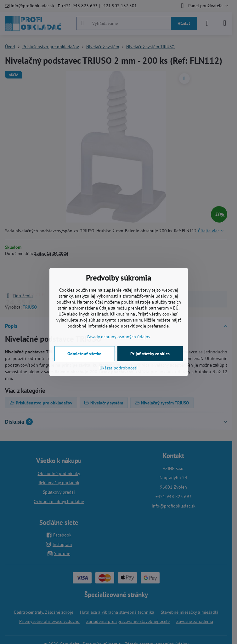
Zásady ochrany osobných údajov (118, 337)
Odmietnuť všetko (85, 354)
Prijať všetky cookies (150, 354)
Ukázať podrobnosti (118, 368)
